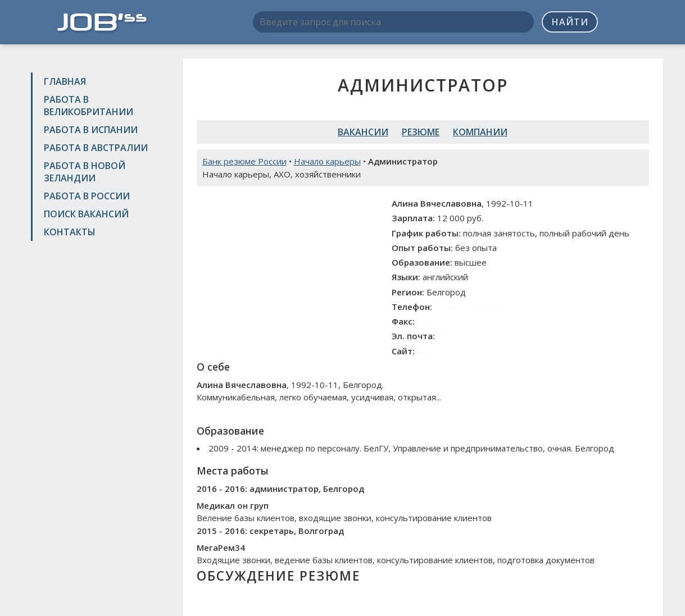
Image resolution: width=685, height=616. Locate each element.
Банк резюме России (244, 161)
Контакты (70, 232)
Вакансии (363, 132)
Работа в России (87, 196)
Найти (570, 22)
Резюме (421, 132)
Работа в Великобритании (89, 106)
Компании (480, 132)
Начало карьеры (327, 161)
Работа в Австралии (96, 148)
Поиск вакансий (86, 214)
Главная (65, 81)
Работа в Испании (91, 130)
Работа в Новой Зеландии (85, 172)
